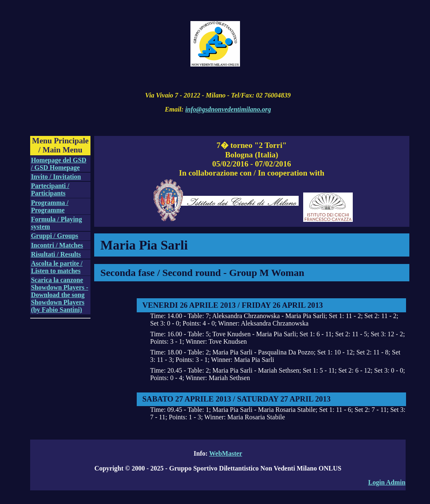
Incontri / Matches (57, 245)
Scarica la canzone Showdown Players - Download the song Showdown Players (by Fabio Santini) (60, 295)
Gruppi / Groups (55, 236)
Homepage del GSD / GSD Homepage (59, 164)
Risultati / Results (56, 254)
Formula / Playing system (57, 223)
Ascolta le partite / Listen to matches (57, 267)
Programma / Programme (50, 206)
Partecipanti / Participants (50, 189)
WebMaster (226, 453)
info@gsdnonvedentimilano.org (228, 109)
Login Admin (387, 482)
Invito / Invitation (56, 177)
